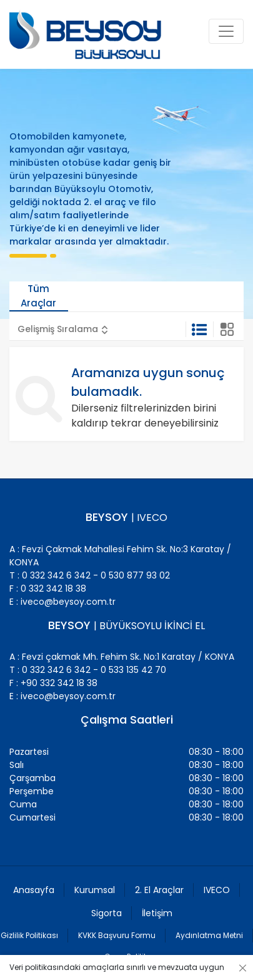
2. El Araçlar (159, 890)
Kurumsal (95, 890)
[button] (63, 329)
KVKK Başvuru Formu (117, 935)
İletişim (157, 913)
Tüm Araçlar (38, 296)
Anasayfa (34, 890)
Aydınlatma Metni (209, 935)
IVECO (217, 890)
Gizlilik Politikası (29, 935)
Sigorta (107, 913)
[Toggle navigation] (226, 31)
